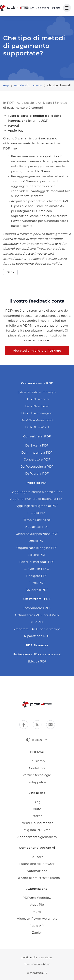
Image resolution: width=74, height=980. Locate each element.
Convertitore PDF (37, 459)
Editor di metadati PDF (37, 562)
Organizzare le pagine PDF (37, 548)
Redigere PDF (37, 576)
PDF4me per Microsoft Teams (37, 878)
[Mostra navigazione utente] (67, 8)
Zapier (37, 933)
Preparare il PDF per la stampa (37, 629)
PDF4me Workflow (37, 898)
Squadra (37, 857)
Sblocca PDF (37, 661)
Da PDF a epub (37, 399)
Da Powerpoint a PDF (37, 467)
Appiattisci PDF (37, 527)
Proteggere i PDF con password (37, 654)
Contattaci (37, 768)
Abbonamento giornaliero (37, 837)
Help (6, 85)
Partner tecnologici (37, 775)
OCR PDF (37, 622)
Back (10, 272)
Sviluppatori (37, 782)
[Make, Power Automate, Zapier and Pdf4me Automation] (40, 8)
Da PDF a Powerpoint (37, 420)
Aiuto (37, 809)
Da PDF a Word (37, 427)
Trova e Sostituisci (37, 520)
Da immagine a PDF (37, 453)
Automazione (37, 871)
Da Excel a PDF (37, 445)
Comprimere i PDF (37, 608)
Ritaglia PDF (37, 513)
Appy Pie (37, 905)
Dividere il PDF (37, 590)
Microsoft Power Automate (37, 919)
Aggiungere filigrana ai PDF (37, 506)
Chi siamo (37, 761)
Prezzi (57, 8)
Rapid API (37, 926)
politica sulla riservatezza (37, 957)
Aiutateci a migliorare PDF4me (37, 351)
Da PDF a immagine (37, 413)
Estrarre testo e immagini (37, 392)
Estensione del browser (37, 864)
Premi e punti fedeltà (37, 823)
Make (37, 912)
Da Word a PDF (37, 473)
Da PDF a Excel (37, 406)
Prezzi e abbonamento (28, 85)
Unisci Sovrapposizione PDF (37, 534)
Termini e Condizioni (37, 965)
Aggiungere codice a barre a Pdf (37, 492)
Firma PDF (37, 583)
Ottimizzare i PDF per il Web (37, 615)
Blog (37, 802)
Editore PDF (37, 555)
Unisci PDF (37, 541)
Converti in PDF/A (37, 569)
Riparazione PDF (37, 636)
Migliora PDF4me (37, 830)
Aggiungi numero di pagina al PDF (37, 499)
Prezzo (37, 816)
